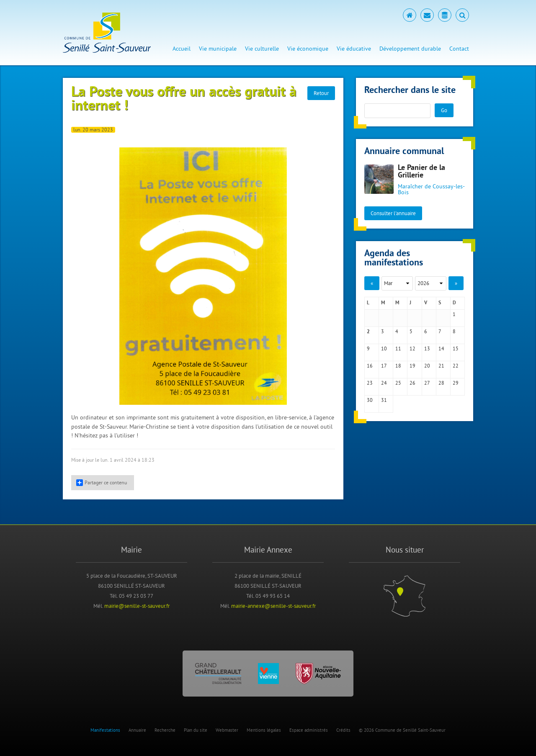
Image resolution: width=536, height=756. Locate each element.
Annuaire (137, 730)
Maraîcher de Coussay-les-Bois (431, 189)
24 (384, 383)
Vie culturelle (262, 49)
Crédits (343, 730)
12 (412, 348)
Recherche (165, 730)
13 (427, 348)
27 (427, 383)
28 (441, 383)
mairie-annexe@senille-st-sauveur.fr (273, 606)
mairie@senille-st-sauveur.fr (137, 606)
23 (370, 383)
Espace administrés (309, 730)
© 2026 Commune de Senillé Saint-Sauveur (402, 730)
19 (412, 366)
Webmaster (227, 730)
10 (384, 348)
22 (456, 366)
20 (427, 366)
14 (441, 348)
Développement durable (410, 49)
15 (456, 348)
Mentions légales (264, 730)
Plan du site (196, 730)
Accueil (182, 49)
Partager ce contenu (102, 483)
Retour (321, 93)
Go (444, 110)
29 (456, 383)
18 (398, 366)
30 (370, 400)
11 (398, 348)
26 (412, 383)
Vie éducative (354, 49)
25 (398, 383)
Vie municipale (218, 49)
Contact (459, 49)
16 (370, 366)
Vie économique (308, 49)
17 (384, 366)
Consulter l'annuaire (393, 213)
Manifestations (105, 730)
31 (384, 400)
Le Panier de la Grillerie (421, 172)
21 (441, 366)
